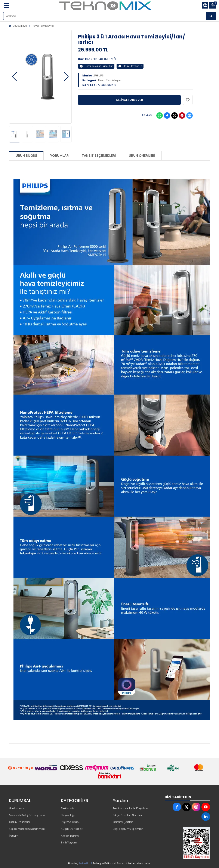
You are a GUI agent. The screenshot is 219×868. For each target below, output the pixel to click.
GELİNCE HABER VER (129, 100)
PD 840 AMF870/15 (106, 59)
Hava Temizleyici (43, 26)
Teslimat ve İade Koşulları (130, 808)
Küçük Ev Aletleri (72, 829)
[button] (14, 77)
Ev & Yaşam (69, 842)
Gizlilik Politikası (19, 822)
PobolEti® (85, 863)
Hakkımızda (17, 808)
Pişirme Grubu (71, 822)
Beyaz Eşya (20, 26)
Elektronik (68, 808)
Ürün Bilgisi (26, 156)
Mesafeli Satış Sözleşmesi (27, 815)
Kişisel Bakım (70, 836)
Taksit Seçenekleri (99, 156)
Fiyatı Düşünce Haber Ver (96, 66)
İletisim (14, 836)
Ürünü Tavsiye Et (130, 66)
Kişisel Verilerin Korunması (27, 829)
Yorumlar (59, 156)
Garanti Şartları (123, 822)
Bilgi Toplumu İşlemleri (128, 829)
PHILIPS (99, 75)
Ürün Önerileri (142, 156)
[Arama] (211, 16)
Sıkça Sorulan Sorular (127, 815)
